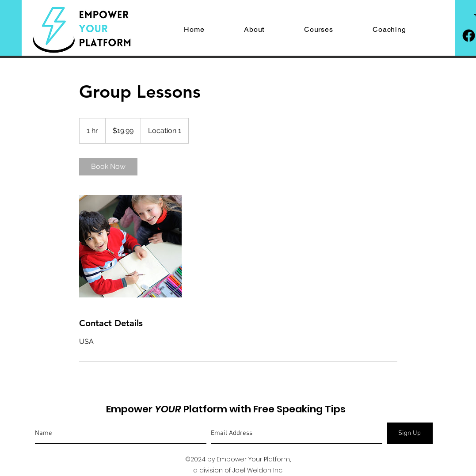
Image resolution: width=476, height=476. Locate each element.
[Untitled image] (130, 246)
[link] (108, 167)
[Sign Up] (410, 433)
